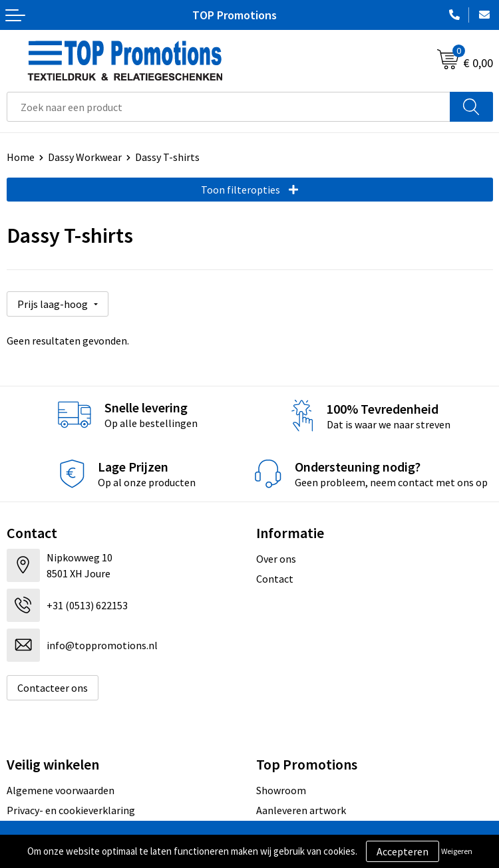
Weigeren (457, 851)
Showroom (281, 790)
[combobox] (229, 107)
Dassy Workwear (85, 157)
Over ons (276, 559)
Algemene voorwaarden (61, 790)
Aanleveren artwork (301, 810)
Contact (275, 579)
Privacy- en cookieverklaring (71, 810)
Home (21, 157)
